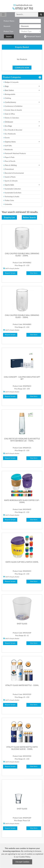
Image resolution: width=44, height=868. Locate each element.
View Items (34, 273)
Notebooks (8, 149)
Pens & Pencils (9, 161)
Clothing (7, 98)
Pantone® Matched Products (15, 153)
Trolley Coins (9, 200)
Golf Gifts (8, 146)
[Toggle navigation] (3, 14)
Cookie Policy (25, 857)
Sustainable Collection (12, 189)
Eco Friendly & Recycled (13, 130)
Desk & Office (9, 114)
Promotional (9, 169)
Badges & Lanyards (11, 82)
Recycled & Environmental (14, 173)
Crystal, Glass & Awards (13, 110)
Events (7, 138)
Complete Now (22, 68)
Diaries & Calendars (11, 118)
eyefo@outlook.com (23, 5)
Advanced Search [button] (33, 36)
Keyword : (7, 26)
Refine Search (29, 217)
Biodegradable (9, 94)
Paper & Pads (9, 157)
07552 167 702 (23, 8)
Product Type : (9, 31)
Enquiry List (9, 217)
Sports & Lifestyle (11, 181)
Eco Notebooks (10, 134)
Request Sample (10, 273)
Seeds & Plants (10, 177)
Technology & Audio (11, 196)
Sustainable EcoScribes (12, 193)
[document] (22, 856)
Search (9, 36)
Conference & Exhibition (13, 106)
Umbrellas (8, 204)
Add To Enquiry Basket (11, 268)
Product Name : (9, 21)
